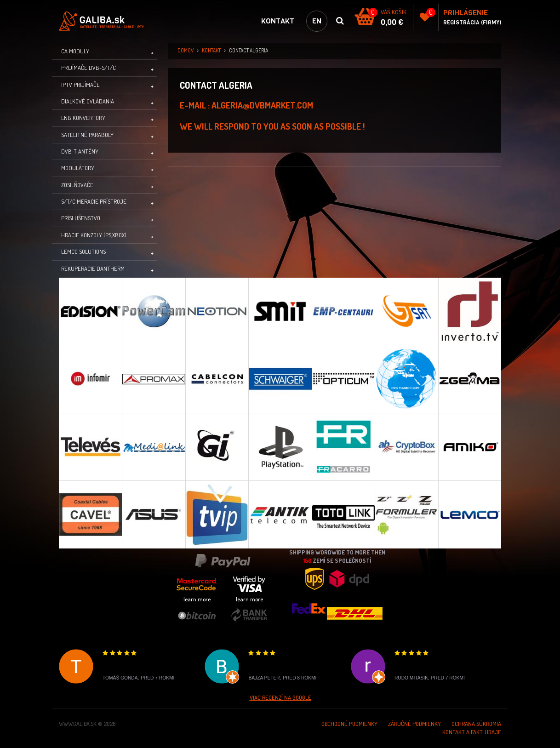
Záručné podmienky (414, 724)
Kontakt (278, 21)
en (317, 21)
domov (186, 50)
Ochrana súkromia (476, 724)
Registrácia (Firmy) (472, 23)
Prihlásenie (466, 13)
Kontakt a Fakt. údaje (472, 732)
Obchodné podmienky (349, 724)
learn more (197, 599)
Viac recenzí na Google (280, 697)
